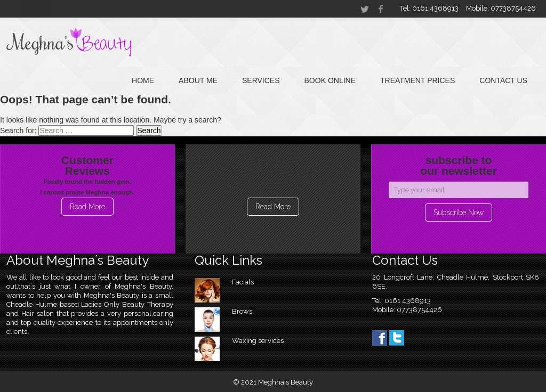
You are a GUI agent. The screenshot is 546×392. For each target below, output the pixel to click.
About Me (198, 80)
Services (261, 80)
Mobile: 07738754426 (501, 8)
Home (143, 80)
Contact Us (503, 80)
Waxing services (258, 341)
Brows (242, 311)
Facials (243, 282)
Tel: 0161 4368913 (429, 8)
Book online (330, 80)
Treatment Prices (417, 80)
